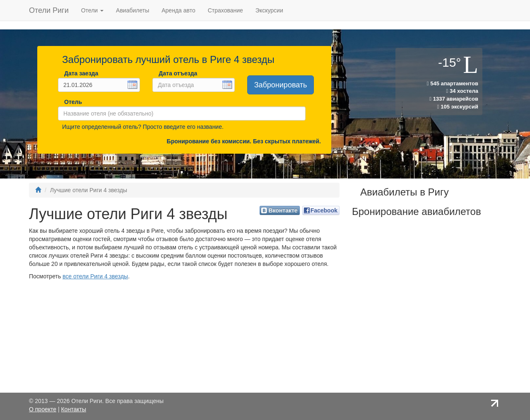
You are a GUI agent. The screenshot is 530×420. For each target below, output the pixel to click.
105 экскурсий (458, 107)
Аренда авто (178, 10)
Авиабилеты (132, 10)
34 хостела (462, 91)
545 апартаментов (453, 83)
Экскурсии (269, 10)
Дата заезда (81, 73)
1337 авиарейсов (454, 99)
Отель (71, 102)
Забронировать (281, 85)
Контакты (73, 409)
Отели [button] (92, 10)
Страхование (225, 10)
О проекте (43, 409)
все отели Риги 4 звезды (95, 276)
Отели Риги (49, 10)
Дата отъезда (178, 73)
